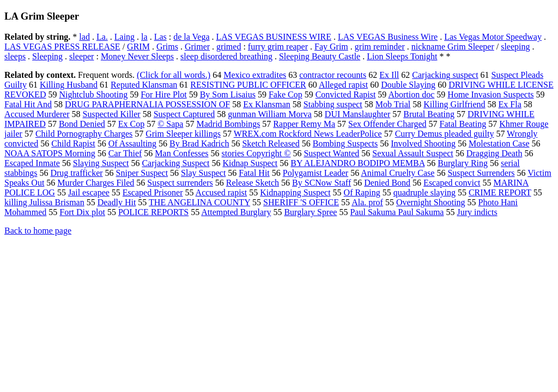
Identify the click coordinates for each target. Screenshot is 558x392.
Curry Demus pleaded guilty (445, 134)
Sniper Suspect (142, 173)
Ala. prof (367, 202)
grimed (229, 47)
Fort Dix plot (82, 212)
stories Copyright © (256, 153)
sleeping (515, 47)
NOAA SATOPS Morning (50, 153)
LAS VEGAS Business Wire (388, 37)
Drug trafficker (76, 173)
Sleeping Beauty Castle (320, 56)
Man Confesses (181, 153)
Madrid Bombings (228, 124)
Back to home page (38, 231)
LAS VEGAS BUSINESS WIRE (274, 37)
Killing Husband (69, 85)
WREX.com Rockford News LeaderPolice (308, 134)
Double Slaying (408, 85)
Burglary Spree (310, 212)
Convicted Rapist (346, 94)
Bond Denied (82, 124)
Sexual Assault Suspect (413, 153)
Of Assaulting (132, 143)
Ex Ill (389, 75)
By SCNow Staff (322, 183)
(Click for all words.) (174, 75)
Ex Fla (510, 104)
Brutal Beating (429, 114)
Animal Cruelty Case (398, 173)
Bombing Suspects (345, 143)
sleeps (15, 56)
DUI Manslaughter (357, 114)
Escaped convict (452, 183)
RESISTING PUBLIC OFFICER (248, 85)
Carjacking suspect (445, 75)
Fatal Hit (254, 173)
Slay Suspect (203, 173)
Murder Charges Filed (96, 183)
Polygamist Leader (316, 173)
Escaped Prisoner (153, 192)
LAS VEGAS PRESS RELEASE (62, 47)
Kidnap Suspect (250, 163)
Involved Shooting (423, 143)
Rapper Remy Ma (304, 124)
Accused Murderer (37, 114)
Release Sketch (253, 183)
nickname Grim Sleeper (453, 47)
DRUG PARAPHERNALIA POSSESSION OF (147, 104)
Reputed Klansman (144, 85)
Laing (125, 37)
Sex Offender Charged (387, 124)
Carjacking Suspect (175, 163)
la (144, 37)
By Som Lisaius (228, 94)
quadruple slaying (424, 192)
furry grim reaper (278, 47)
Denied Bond (387, 183)
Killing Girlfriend (454, 104)
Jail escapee (89, 192)
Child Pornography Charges (84, 134)
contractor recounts (333, 75)
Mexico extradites (255, 75)
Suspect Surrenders (481, 173)
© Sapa (170, 124)
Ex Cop (131, 124)
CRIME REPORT (500, 192)
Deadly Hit (117, 202)
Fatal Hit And (28, 104)
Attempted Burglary (236, 212)
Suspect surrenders (180, 183)
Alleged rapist (343, 85)
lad (84, 37)
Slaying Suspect (101, 163)
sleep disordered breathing (226, 56)
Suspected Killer (112, 114)
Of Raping (362, 192)
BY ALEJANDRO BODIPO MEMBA (357, 163)
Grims (167, 47)
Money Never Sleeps (137, 56)
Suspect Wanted (331, 153)
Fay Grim (331, 47)
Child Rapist (73, 143)
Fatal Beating (463, 124)
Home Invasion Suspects (490, 94)
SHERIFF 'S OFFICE (301, 202)
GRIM (138, 47)
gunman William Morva (270, 114)
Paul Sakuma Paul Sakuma (397, 212)
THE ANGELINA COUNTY (199, 202)
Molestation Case (499, 143)
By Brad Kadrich (199, 143)
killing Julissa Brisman (44, 202)
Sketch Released (271, 143)
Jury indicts (477, 212)
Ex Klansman (267, 104)
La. (102, 37)
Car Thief (125, 153)
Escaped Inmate (32, 163)
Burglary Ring (463, 163)
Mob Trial (393, 104)
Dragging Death (495, 153)
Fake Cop (286, 94)
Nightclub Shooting (93, 94)
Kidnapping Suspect (295, 192)
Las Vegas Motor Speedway (493, 37)
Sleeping (47, 56)
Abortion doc (411, 94)
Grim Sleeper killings (183, 134)
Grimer (197, 47)
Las (160, 37)
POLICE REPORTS (153, 212)
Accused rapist (222, 192)
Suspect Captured (184, 114)
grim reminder (380, 47)
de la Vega (191, 37)
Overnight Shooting (431, 202)
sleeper (81, 56)
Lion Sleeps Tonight (402, 56)
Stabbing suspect (333, 104)
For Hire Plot (163, 94)
